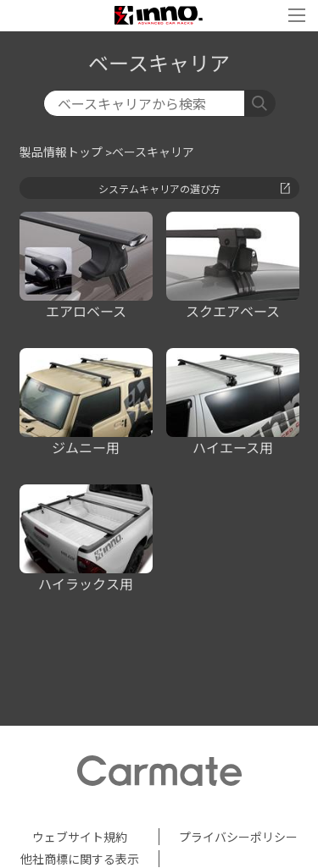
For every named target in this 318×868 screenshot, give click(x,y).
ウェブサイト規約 (80, 837)
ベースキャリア (153, 152)
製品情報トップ (61, 152)
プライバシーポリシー (238, 837)
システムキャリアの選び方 (195, 188)
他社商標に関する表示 (80, 859)
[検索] (144, 103)
